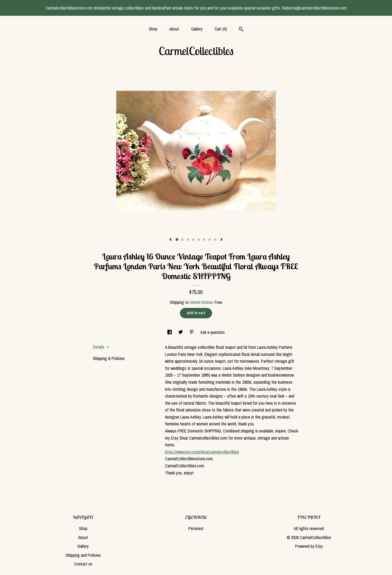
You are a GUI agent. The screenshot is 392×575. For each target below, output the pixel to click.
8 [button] (215, 240)
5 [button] (199, 240)
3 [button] (188, 240)
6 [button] (204, 240)
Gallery (197, 29)
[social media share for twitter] (181, 332)
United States (201, 302)
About (174, 29)
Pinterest (196, 528)
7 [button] (210, 240)
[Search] (241, 30)
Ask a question (212, 332)
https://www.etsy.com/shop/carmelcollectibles (202, 452)
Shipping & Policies (109, 358)
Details (101, 347)
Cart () (221, 29)
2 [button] (182, 240)
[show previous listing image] (170, 240)
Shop (153, 29)
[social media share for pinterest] (192, 332)
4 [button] (193, 240)
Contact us (83, 564)
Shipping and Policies (83, 555)
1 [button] (177, 240)
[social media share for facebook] (170, 332)
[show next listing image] (222, 240)
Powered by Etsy (309, 546)
